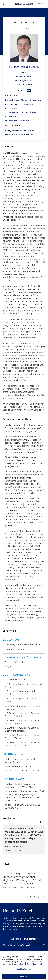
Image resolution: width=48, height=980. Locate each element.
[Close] (45, 960)
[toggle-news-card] (40, 822)
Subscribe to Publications (24, 939)
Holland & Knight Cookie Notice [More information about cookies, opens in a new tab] (31, 971)
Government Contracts (17, 121)
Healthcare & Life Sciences (19, 134)
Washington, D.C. (24, 81)
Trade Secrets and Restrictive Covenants (21, 114)
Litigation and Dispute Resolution (23, 100)
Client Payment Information (17, 945)
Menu (43, 4)
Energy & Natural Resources (20, 130)
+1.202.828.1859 (24, 85)
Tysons (24, 72)
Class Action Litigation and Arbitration (19, 106)
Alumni (6, 952)
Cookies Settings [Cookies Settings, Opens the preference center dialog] (24, 976)
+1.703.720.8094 (24, 76)
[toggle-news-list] (44, 822)
